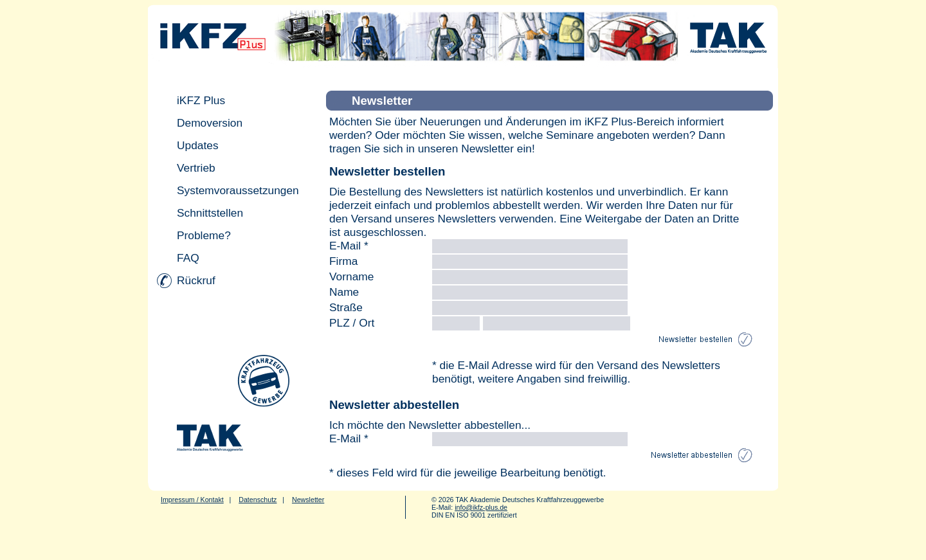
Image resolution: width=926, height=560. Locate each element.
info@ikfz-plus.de (481, 507)
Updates (198, 145)
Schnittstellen (210, 213)
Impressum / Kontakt (192, 500)
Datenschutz (258, 500)
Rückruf (196, 280)
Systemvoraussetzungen (238, 190)
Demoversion (210, 123)
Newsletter (308, 500)
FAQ (188, 258)
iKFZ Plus (201, 100)
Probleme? (204, 235)
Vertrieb (196, 168)
